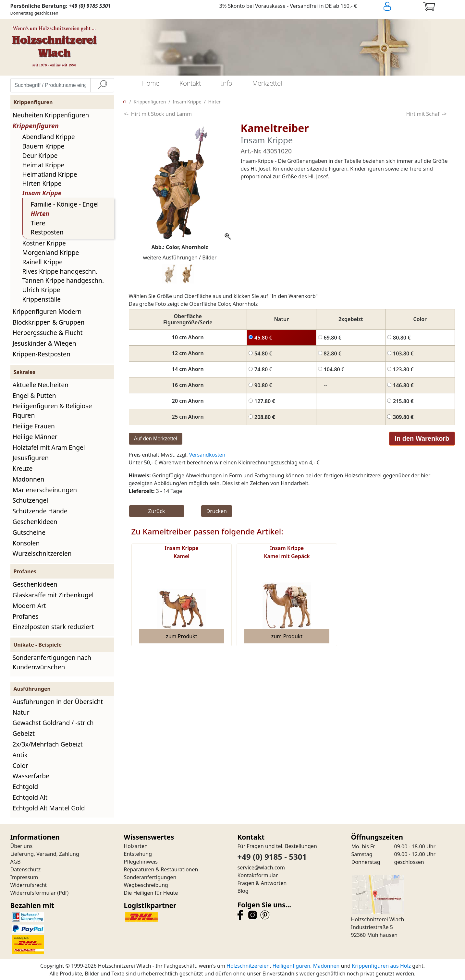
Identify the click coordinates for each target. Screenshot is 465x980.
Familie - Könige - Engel (65, 204)
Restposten (47, 232)
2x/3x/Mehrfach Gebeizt (48, 744)
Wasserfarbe (31, 776)
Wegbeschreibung (146, 885)
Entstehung (138, 854)
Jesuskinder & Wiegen (44, 343)
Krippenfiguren (36, 126)
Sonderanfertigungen (150, 877)
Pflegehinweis (141, 862)
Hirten (40, 214)
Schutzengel (31, 500)
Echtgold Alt (30, 797)
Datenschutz (26, 869)
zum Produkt (181, 636)
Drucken (217, 511)
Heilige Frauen (34, 426)
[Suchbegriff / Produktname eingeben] (50, 85)
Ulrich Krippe (41, 290)
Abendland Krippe (49, 137)
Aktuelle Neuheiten (41, 385)
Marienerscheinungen (45, 490)
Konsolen (26, 543)
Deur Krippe (40, 155)
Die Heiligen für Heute (151, 893)
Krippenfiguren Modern (47, 311)
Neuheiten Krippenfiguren (51, 115)
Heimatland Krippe (50, 174)
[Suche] (102, 85)
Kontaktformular (258, 875)
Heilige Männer (35, 437)
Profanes (26, 616)
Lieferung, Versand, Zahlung (45, 854)
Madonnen (29, 479)
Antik (20, 755)
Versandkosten (207, 455)
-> (444, 114)
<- (126, 114)
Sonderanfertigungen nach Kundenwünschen (52, 662)
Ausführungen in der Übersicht (58, 702)
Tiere (38, 223)
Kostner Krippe (44, 243)
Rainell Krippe (43, 262)
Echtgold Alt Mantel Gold (49, 808)
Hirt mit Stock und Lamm (161, 114)
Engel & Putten (34, 395)
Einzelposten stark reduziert (53, 627)
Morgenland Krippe (51, 252)
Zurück (157, 511)
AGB (16, 862)
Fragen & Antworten (262, 883)
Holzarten (136, 846)
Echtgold (25, 787)
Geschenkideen (35, 522)
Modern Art (30, 606)
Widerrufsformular (33, 893)
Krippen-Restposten (42, 354)
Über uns (22, 846)
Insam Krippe (42, 193)
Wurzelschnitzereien (42, 553)
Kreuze (23, 468)
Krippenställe (42, 299)
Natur (21, 712)
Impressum (24, 877)
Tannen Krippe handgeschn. (63, 280)
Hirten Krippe (42, 183)
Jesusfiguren (31, 458)
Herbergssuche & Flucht (48, 333)
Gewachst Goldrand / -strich (53, 723)
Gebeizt (24, 733)
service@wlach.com (261, 867)
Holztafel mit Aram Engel (49, 447)
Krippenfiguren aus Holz (381, 966)
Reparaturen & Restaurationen (161, 869)
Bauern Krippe (43, 146)
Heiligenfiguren (292, 966)
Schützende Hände (40, 511)
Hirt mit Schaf (423, 114)
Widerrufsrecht (29, 885)
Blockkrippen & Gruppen (49, 322)
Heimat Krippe (43, 165)
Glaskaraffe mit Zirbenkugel (53, 595)
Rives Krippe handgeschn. (60, 271)
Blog (243, 891)
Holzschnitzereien (248, 966)
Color (20, 765)
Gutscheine (29, 532)
